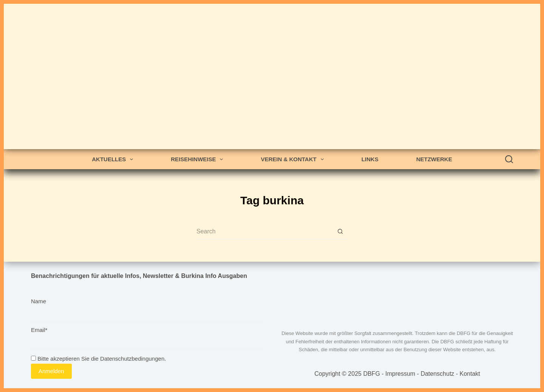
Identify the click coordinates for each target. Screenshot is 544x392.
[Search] (509, 159)
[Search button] (340, 231)
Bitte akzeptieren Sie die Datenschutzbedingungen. (98, 359)
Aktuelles (114, 159)
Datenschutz (437, 374)
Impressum (400, 374)
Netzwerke (434, 159)
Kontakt (470, 374)
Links (370, 159)
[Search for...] (264, 231)
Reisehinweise (198, 159)
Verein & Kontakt (294, 159)
